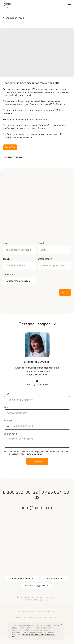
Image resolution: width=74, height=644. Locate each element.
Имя (5, 243)
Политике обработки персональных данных (34, 636)
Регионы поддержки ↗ (37, 586)
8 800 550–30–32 (20, 492)
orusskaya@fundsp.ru (37, 384)
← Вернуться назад (13, 18)
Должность (9, 275)
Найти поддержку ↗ (54, 578)
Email (41, 243)
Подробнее (10, 147)
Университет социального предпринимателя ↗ (37, 617)
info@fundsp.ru (37, 508)
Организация (45, 259)
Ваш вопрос (10, 434)
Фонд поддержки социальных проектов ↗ (37, 611)
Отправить (37, 461)
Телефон (7, 259)
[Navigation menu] (70, 5)
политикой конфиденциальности (39, 451)
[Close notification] (62, 624)
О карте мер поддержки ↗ (22, 578)
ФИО (6, 394)
